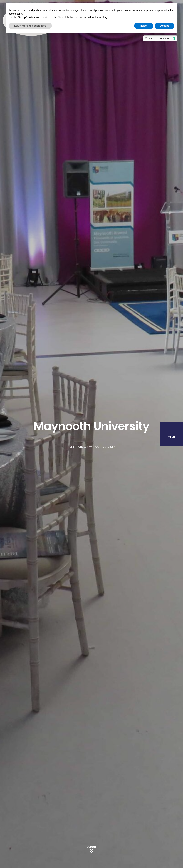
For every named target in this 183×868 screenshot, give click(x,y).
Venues (82, 447)
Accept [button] (165, 26)
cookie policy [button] (16, 14)
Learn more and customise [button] (30, 26)
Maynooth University (102, 447)
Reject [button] (144, 26)
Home (71, 447)
